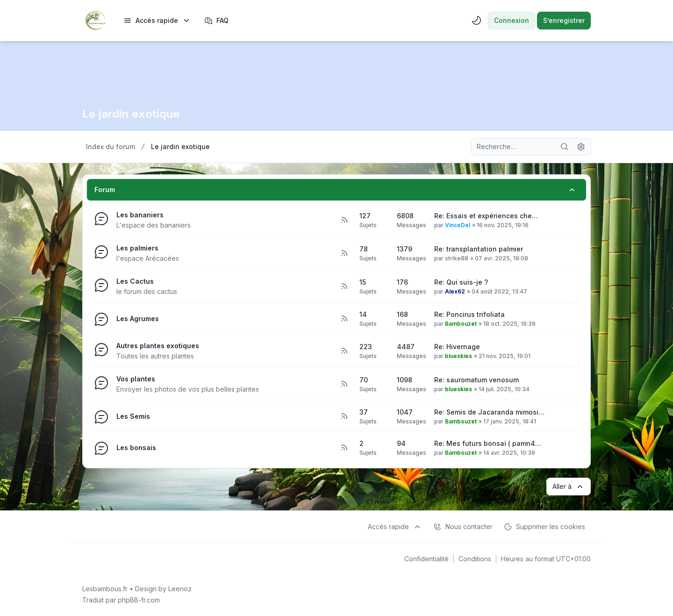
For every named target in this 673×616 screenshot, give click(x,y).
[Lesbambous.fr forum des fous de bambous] (95, 21)
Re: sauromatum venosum (476, 380)
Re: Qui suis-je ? (461, 282)
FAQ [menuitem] (216, 21)
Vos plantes (136, 379)
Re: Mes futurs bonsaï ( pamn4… (488, 443)
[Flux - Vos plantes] (344, 384)
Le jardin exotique (131, 114)
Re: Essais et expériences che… (486, 216)
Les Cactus (135, 281)
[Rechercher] (565, 147)
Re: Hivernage (457, 347)
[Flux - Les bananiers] (344, 220)
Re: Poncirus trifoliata (469, 314)
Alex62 (455, 291)
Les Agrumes (138, 319)
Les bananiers (140, 215)
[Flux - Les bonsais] (344, 448)
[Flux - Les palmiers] (344, 253)
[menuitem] (157, 21)
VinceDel (458, 225)
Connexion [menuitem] (512, 20)
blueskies (458, 356)
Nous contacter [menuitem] (463, 527)
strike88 (457, 258)
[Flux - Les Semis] (344, 416)
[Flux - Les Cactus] (344, 287)
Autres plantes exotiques (158, 346)
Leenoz (180, 589)
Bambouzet (461, 324)
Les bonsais (136, 448)
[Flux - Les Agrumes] (344, 319)
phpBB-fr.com (139, 600)
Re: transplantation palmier (479, 249)
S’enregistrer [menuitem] (564, 20)
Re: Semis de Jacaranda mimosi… (489, 412)
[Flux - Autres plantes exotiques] (344, 351)
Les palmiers (137, 248)
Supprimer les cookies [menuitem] (544, 527)
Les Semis (133, 416)
